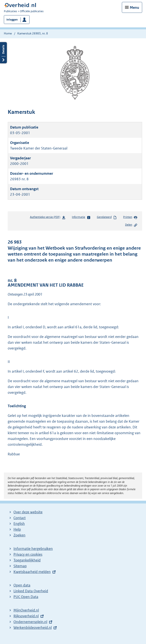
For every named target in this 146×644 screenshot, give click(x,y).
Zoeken (19, 535)
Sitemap (20, 566)
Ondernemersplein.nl (30, 622)
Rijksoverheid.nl (26, 616)
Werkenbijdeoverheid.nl (33, 628)
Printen (130, 217)
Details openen (3, 53)
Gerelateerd (107, 217)
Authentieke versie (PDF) (48, 218)
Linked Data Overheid (31, 591)
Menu (134, 7)
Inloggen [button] (12, 20)
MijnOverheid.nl (26, 610)
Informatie (81, 217)
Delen (131, 225)
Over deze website (28, 512)
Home (8, 33)
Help (17, 529)
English (19, 524)
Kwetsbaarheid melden (32, 572)
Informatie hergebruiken (33, 549)
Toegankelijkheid (27, 560)
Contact (20, 518)
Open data (22, 585)
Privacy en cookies (28, 554)
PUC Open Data (26, 597)
